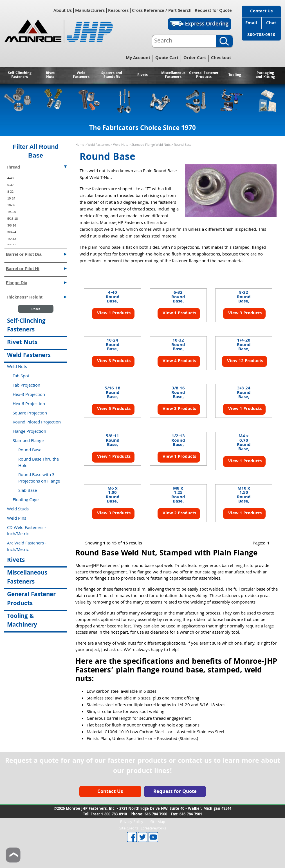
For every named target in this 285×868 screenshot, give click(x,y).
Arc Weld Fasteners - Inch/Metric (27, 547)
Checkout (221, 58)
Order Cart (195, 58)
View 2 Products (179, 513)
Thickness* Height (36, 297)
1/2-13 (12, 239)
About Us (63, 11)
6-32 (10, 185)
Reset (36, 309)
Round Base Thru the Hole (39, 463)
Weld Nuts (121, 145)
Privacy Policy (132, 822)
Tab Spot (21, 376)
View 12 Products (244, 361)
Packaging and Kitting (265, 75)
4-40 (10, 178)
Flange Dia (36, 282)
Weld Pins (17, 519)
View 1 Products (113, 313)
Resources (118, 11)
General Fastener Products (204, 75)
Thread (36, 167)
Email (251, 23)
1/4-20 (12, 212)
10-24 (11, 198)
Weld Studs (18, 510)
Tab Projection (26, 386)
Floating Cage (26, 500)
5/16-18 (13, 219)
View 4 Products (179, 361)
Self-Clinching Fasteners (20, 75)
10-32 (11, 205)
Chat (271, 23)
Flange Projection (29, 432)
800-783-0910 (261, 35)
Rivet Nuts (50, 75)
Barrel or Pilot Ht (36, 268)
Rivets (142, 75)
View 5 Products (113, 409)
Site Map (158, 822)
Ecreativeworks (153, 829)
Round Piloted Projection (37, 423)
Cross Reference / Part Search (162, 11)
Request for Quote (213, 11)
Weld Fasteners (81, 75)
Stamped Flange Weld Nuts (151, 145)
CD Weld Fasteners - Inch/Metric (26, 531)
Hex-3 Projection (29, 395)
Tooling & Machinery (22, 621)
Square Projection (30, 414)
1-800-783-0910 (114, 815)
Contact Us (261, 12)
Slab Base (28, 491)
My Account (138, 58)
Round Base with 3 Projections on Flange (39, 478)
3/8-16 (12, 225)
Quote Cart (167, 58)
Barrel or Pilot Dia (36, 254)
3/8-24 (12, 232)
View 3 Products (244, 313)
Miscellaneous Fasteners (173, 75)
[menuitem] (36, 178)
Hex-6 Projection (29, 404)
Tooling (235, 75)
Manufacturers (90, 11)
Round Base (30, 450)
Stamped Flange (28, 441)
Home (80, 145)
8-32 (10, 192)
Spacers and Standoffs (112, 75)
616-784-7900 (156, 815)
